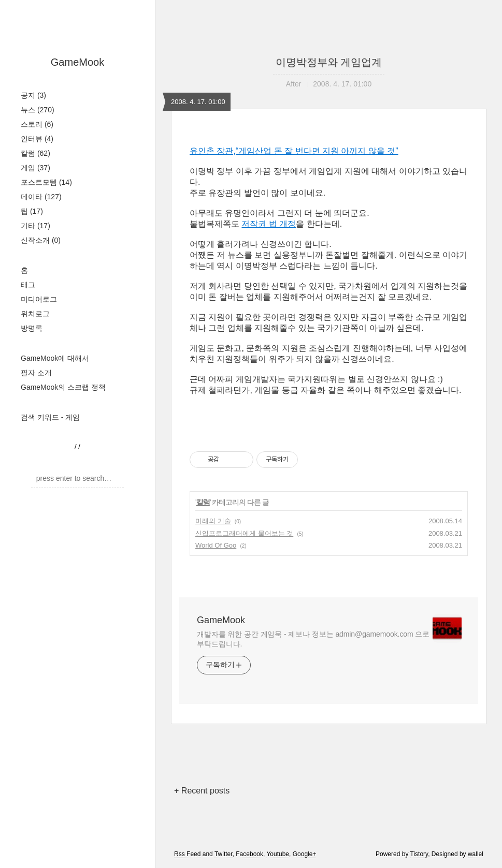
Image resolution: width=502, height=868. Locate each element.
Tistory (419, 854)
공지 (33, 95)
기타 (35, 226)
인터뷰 (37, 139)
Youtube (278, 854)
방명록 (32, 328)
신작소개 (41, 240)
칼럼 (35, 153)
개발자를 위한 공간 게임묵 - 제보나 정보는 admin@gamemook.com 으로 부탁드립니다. (313, 639)
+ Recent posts (202, 791)
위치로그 (35, 314)
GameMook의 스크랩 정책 (63, 387)
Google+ (305, 854)
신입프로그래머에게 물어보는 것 (244, 533)
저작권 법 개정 (269, 224)
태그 (28, 285)
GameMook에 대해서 (55, 358)
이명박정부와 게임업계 (329, 62)
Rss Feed (187, 854)
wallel (476, 854)
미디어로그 (39, 299)
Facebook (249, 854)
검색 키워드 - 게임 (50, 417)
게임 (35, 168)
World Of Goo (216, 545)
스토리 (37, 124)
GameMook (77, 62)
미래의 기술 (213, 521)
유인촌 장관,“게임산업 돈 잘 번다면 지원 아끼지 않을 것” (294, 151)
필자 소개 (36, 373)
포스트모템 (46, 182)
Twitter (224, 854)
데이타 (41, 197)
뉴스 (38, 110)
